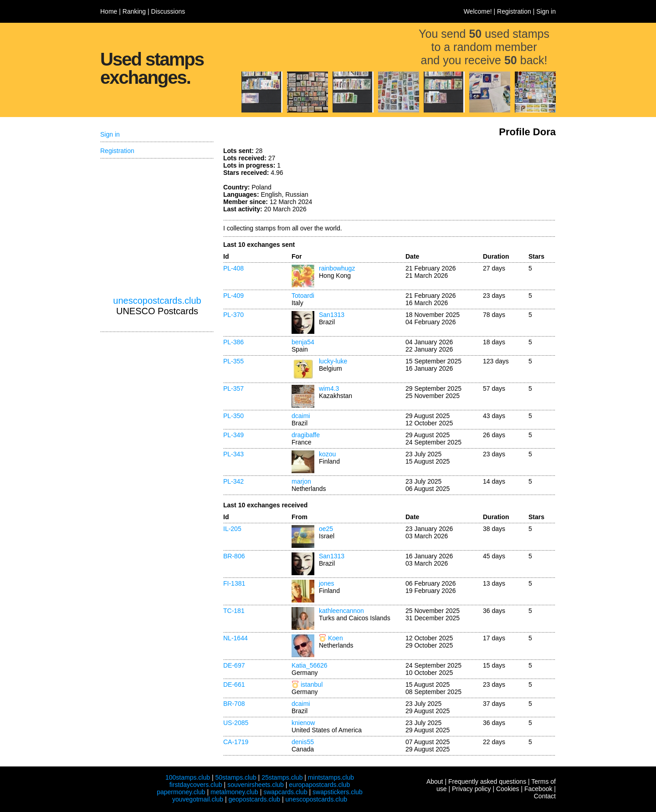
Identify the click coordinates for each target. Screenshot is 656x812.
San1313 (332, 315)
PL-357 (233, 388)
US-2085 (236, 723)
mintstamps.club (331, 777)
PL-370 (233, 315)
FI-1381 (234, 583)
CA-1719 (236, 742)
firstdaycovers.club (196, 785)
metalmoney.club (234, 792)
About (435, 781)
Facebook (538, 789)
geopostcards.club (255, 799)
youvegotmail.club (198, 799)
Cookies (508, 789)
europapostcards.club (319, 785)
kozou (327, 454)
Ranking (134, 11)
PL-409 (233, 296)
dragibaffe (306, 435)
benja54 (303, 342)
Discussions (168, 11)
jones (326, 583)
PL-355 (233, 361)
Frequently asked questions (487, 781)
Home (109, 11)
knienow (303, 723)
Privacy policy (471, 789)
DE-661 (234, 684)
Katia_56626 (310, 665)
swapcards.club (285, 792)
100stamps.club (188, 777)
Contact (545, 796)
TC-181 (234, 611)
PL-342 (233, 481)
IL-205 (232, 529)
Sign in (546, 11)
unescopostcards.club (157, 301)
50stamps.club (236, 777)
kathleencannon (341, 611)
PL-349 (233, 435)
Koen (336, 638)
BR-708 (234, 704)
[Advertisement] (487, 181)
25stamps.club (282, 777)
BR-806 (234, 556)
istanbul (312, 684)
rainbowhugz (337, 268)
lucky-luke (333, 361)
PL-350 (233, 416)
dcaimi (301, 416)
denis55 (303, 742)
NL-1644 (236, 638)
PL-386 (233, 342)
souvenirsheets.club (256, 785)
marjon (301, 481)
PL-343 (233, 454)
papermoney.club (181, 792)
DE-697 (234, 665)
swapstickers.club (338, 792)
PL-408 (233, 268)
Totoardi (303, 296)
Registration (514, 11)
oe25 (326, 529)
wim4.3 (329, 388)
